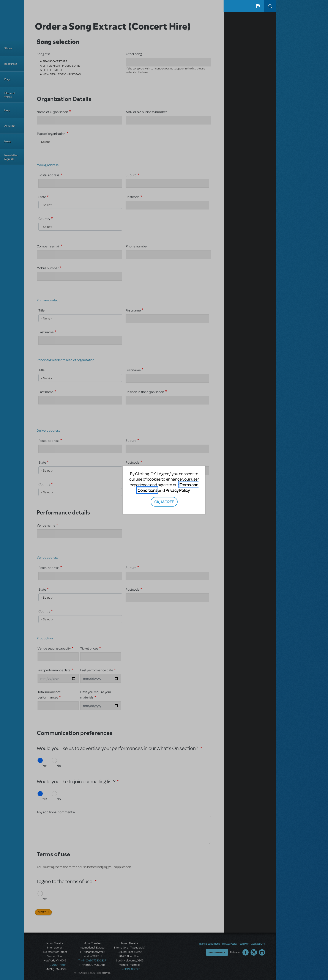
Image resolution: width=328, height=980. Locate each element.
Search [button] (270, 6)
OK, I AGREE (164, 502)
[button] (258, 6)
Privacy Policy (178, 490)
